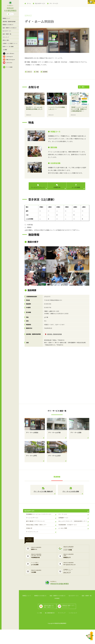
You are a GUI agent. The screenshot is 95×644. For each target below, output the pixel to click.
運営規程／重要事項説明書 (9, 21)
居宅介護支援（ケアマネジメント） (41, 528)
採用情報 (91, 608)
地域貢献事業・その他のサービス (73, 533)
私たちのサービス (7, 31)
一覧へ (82, 88)
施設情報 (49, 72)
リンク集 (40, 627)
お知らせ (30, 72)
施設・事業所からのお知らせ (10, 28)
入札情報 (5, 50)
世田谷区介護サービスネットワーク (69, 618)
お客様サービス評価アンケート (10, 43)
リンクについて (72, 627)
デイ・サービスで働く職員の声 (43, 490)
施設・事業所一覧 (7, 34)
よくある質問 (76, 187)
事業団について (6, 18)
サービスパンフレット (38, 187)
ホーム (10, 14)
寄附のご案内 (6, 40)
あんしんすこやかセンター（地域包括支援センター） (73, 528)
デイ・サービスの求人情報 (71, 490)
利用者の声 (57, 187)
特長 (39, 72)
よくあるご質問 (73, 538)
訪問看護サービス (73, 523)
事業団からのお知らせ (8, 25)
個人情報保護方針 (50, 627)
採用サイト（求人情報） (8, 46)
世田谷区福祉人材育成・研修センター (41, 533)
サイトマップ (61, 627)
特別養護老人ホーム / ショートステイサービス (41, 518)
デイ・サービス (53, 3)
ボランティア (6, 37)
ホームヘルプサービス (41, 523)
